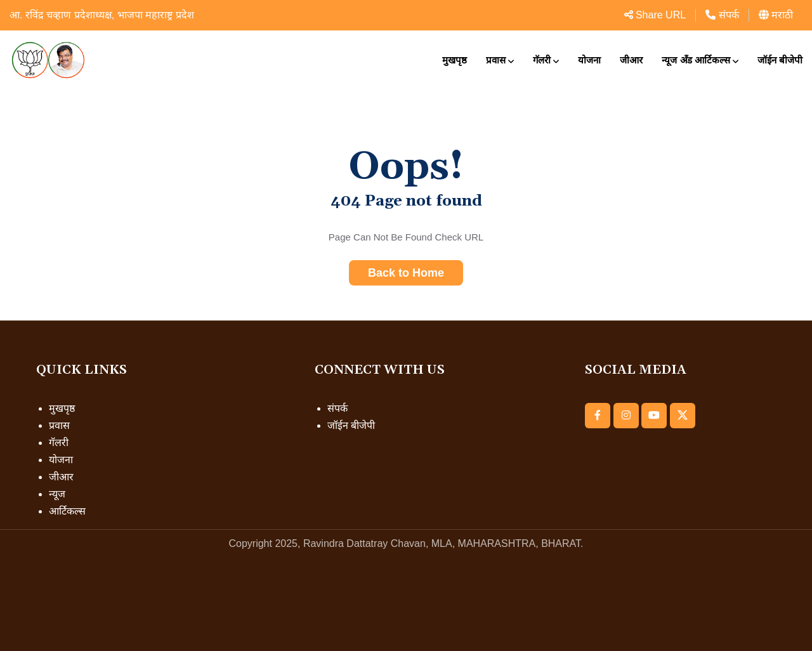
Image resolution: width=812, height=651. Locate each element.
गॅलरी (542, 60)
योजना (589, 60)
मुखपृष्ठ (455, 60)
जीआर (631, 60)
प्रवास (496, 60)
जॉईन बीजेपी (780, 60)
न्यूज (57, 494)
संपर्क (722, 15)
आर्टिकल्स (67, 511)
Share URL (655, 15)
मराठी (776, 15)
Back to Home (406, 273)
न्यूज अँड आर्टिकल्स (696, 60)
